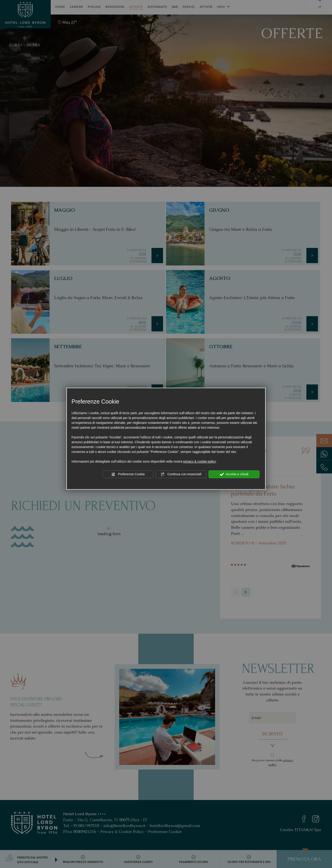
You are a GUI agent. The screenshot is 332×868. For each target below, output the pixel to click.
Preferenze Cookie (128, 474)
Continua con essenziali (181, 474)
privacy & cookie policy (200, 461)
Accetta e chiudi (234, 474)
